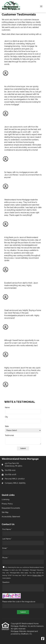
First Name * (7, 529)
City (6, 417)
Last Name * (7, 539)
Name (7, 407)
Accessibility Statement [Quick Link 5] (11, 517)
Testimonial (9, 435)
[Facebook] (43, 639)
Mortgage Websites (19, 631)
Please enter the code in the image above (19, 602)
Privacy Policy (37, 575)
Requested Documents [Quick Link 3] (11, 508)
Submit (23, 448)
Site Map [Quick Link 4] (5, 512)
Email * (5, 548)
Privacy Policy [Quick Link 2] (7, 504)
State (7, 426)
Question (6, 582)
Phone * (5, 558)
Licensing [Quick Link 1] (6, 499)
